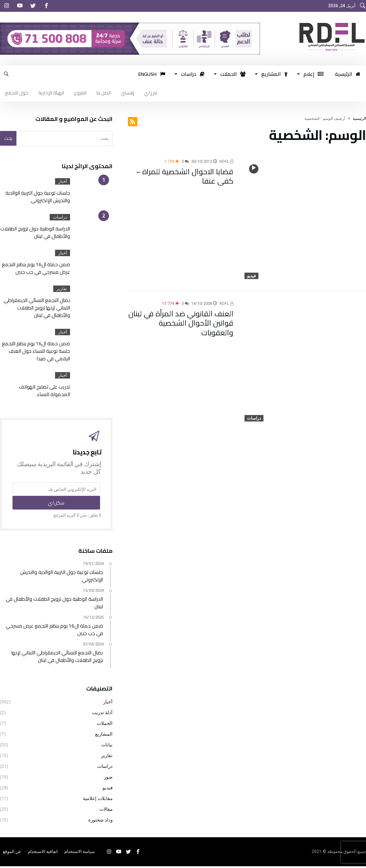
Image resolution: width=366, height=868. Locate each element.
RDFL (226, 162)
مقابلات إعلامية (98, 800)
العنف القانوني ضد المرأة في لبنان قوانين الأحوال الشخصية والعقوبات (181, 317)
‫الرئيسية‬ (359, 119)
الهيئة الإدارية (51, 93)
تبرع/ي (151, 93)
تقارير (62, 289)
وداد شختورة (100, 822)
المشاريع (104, 736)
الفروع (80, 93)
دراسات (254, 418)
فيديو (251, 276)
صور (108, 779)
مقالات (106, 811)
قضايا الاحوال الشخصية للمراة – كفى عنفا (185, 175)
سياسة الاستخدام (80, 853)
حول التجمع (17, 93)
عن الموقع (12, 853)
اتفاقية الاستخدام (43, 853)
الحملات (105, 725)
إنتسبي (127, 93)
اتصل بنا (104, 93)
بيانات (107, 747)
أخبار (63, 181)
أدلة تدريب (102, 714)
